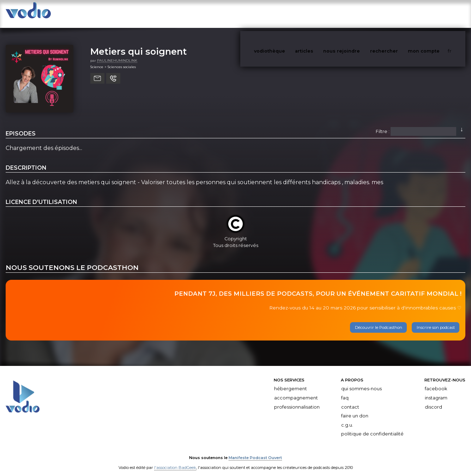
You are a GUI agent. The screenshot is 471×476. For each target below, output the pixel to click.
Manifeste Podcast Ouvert (255, 451)
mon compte (435, 14)
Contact (350, 400)
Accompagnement (296, 391)
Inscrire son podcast (436, 320)
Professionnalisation (297, 400)
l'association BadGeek (175, 460)
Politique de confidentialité (372, 427)
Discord (433, 400)
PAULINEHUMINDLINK (117, 53)
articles (320, 14)
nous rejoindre (356, 14)
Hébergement (291, 382)
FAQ (345, 391)
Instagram (436, 391)
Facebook (436, 382)
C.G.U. (347, 418)
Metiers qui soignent (138, 44)
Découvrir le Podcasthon (379, 320)
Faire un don (355, 409)
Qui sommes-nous (361, 382)
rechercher (397, 14)
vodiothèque (286, 14)
